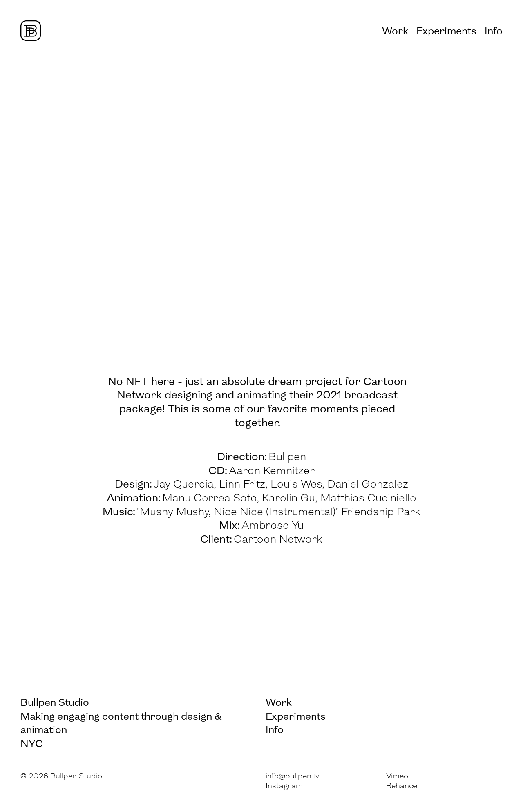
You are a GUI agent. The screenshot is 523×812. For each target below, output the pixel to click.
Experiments (446, 32)
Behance (402, 786)
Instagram (284, 786)
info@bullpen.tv (292, 777)
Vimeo (397, 777)
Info (494, 32)
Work (395, 32)
